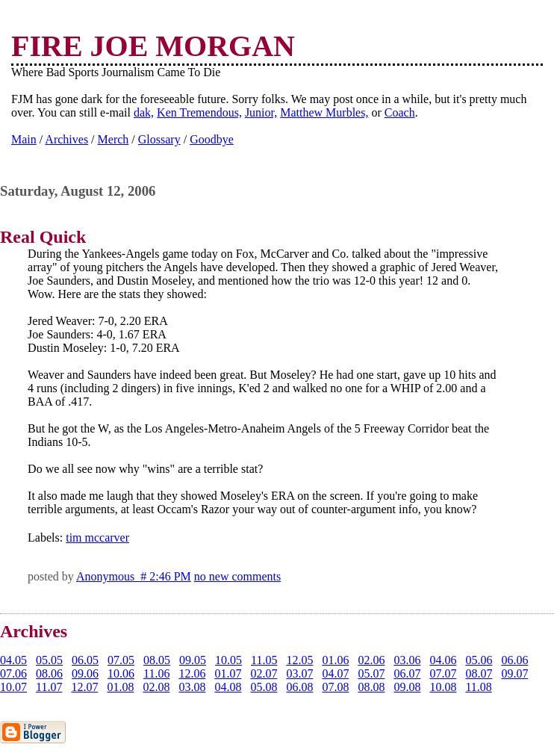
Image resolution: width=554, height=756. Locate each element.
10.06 (121, 673)
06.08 (299, 687)
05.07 (371, 673)
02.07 (264, 673)
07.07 (443, 673)
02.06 (371, 660)
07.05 (121, 660)
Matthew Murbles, (324, 112)
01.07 (228, 673)
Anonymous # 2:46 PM (134, 576)
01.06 (335, 660)
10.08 (443, 687)
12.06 (192, 673)
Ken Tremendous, (199, 112)
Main (24, 139)
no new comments (237, 576)
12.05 (299, 660)
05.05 (49, 660)
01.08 (120, 687)
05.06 (479, 660)
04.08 (228, 687)
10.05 (228, 660)
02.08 (156, 687)
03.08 (192, 687)
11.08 (478, 687)
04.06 (443, 660)
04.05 (13, 660)
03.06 (407, 660)
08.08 (371, 687)
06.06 (514, 660)
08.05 (157, 660)
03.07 (299, 673)
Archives (66, 139)
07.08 (335, 687)
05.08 (264, 687)
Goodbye (212, 139)
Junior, (261, 112)
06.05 (85, 660)
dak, (144, 112)
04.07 (335, 673)
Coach (400, 112)
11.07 (49, 687)
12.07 (84, 687)
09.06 (85, 673)
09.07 (514, 673)
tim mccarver (97, 537)
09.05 (193, 660)
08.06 (49, 673)
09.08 (407, 687)
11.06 (156, 673)
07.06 (13, 673)
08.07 (479, 673)
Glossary (159, 139)
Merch (113, 139)
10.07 (13, 687)
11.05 (264, 660)
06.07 (407, 673)
